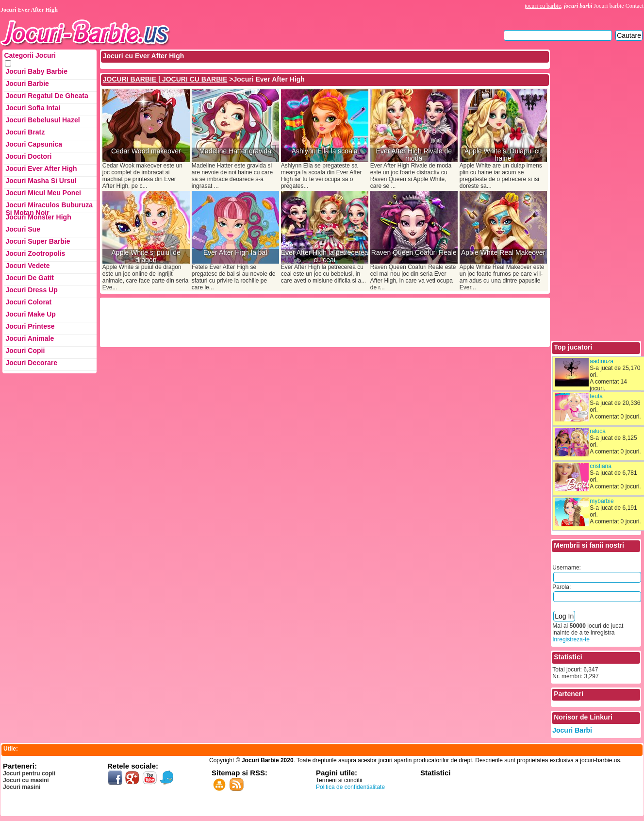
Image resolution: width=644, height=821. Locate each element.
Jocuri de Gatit (30, 278)
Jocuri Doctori (28, 156)
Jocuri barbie (609, 6)
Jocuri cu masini (26, 780)
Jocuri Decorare (31, 363)
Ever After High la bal (235, 253)
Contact (635, 6)
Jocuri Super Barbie (38, 241)
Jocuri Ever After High (41, 168)
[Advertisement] (278, 321)
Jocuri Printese (30, 326)
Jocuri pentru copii (29, 773)
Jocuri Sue (23, 229)
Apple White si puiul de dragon (146, 256)
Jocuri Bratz (25, 132)
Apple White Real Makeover (503, 253)
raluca (598, 431)
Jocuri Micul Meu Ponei (43, 193)
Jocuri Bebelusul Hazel (42, 120)
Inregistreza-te (571, 639)
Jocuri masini (22, 787)
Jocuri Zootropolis (35, 253)
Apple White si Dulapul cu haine (503, 155)
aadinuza (602, 361)
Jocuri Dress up (31, 290)
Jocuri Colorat (28, 302)
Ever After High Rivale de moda (414, 155)
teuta (596, 396)
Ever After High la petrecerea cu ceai (325, 256)
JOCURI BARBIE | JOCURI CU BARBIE (165, 79)
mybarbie (602, 501)
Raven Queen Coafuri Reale (414, 253)
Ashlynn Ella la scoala (325, 151)
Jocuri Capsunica (34, 144)
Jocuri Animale (30, 338)
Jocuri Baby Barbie (36, 71)
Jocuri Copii (25, 351)
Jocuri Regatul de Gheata (47, 96)
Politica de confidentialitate (350, 787)
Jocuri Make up (30, 314)
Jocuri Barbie (27, 84)
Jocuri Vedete (27, 266)
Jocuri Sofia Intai (33, 108)
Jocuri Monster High (38, 217)
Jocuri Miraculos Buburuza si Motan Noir (49, 207)
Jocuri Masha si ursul (41, 181)
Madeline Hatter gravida (235, 151)
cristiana (601, 466)
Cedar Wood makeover (146, 151)
